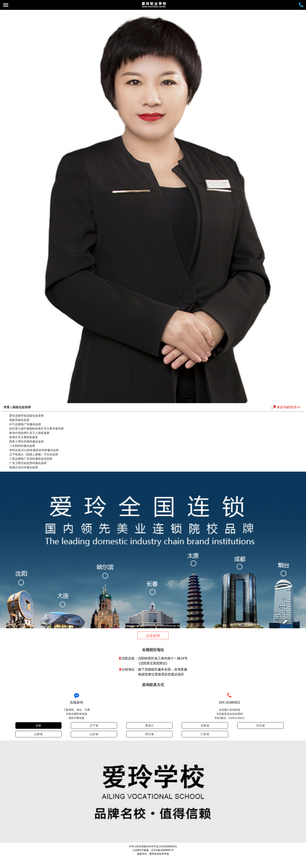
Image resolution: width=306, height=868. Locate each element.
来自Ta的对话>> (289, 407)
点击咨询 (153, 636)
